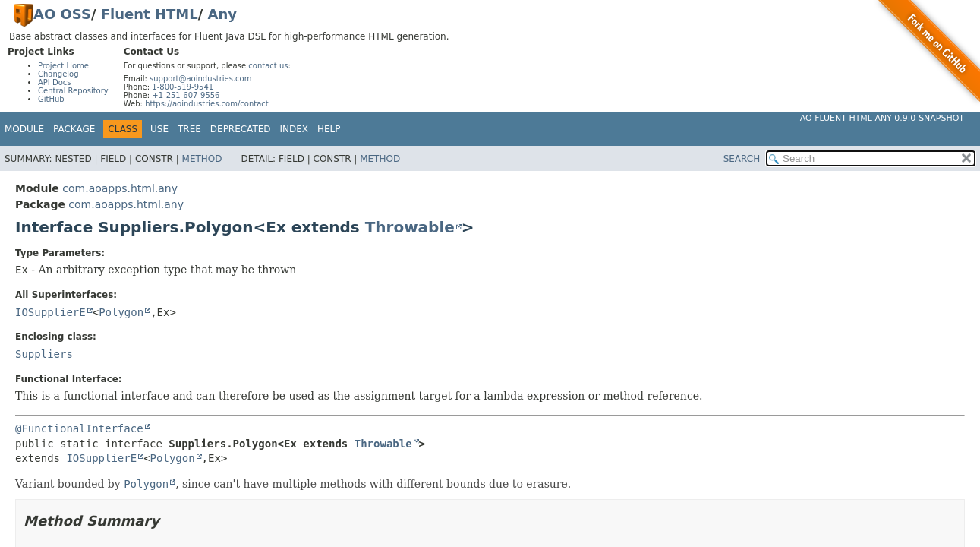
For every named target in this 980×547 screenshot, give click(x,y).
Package (74, 129)
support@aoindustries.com (200, 79)
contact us (268, 66)
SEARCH (742, 159)
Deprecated (241, 129)
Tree (189, 129)
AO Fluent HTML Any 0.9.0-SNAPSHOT (882, 118)
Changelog (58, 74)
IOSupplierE (50, 312)
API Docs (55, 82)
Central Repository (73, 91)
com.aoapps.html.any (120, 188)
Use (159, 129)
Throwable (410, 227)
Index (295, 129)
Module (24, 129)
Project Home (63, 66)
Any (222, 14)
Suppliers (44, 354)
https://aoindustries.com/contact (207, 104)
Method (202, 159)
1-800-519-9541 (183, 87)
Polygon (121, 312)
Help (329, 129)
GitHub (51, 99)
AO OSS (62, 14)
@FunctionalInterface (79, 428)
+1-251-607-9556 (186, 95)
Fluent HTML (150, 14)
